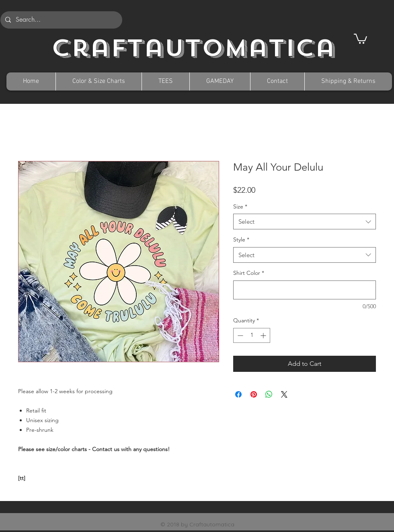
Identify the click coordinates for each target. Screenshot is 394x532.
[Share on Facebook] (238, 394)
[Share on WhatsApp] (269, 394)
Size (240, 206)
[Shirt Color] (305, 290)
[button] (360, 38)
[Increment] (264, 335)
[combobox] (305, 222)
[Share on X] (284, 394)
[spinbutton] (252, 335)
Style (241, 239)
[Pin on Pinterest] (254, 394)
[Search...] (61, 20)
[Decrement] (239, 335)
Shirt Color (249, 273)
